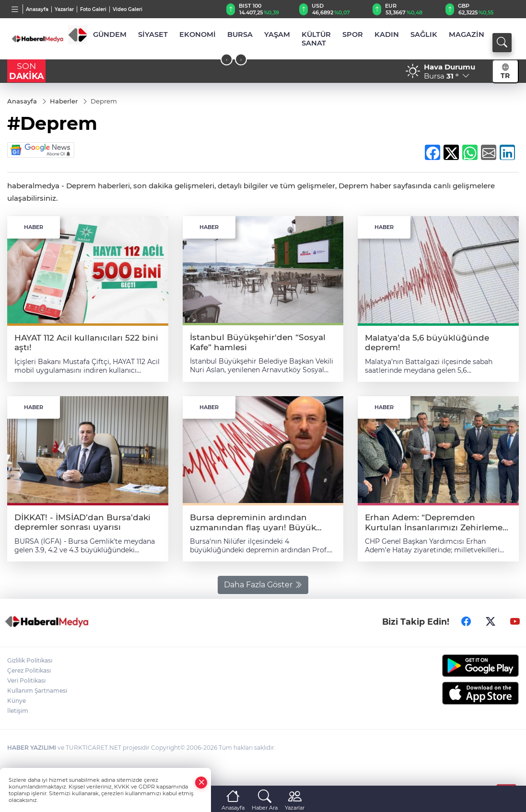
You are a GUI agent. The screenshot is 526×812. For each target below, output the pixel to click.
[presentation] (227, 60)
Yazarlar (64, 9)
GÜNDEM (110, 34)
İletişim (18, 711)
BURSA (240, 34)
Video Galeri (128, 9)
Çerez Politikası (29, 670)
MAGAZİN (467, 34)
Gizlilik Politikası (30, 660)
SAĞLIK (424, 34)
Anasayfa (37, 9)
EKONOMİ (198, 34)
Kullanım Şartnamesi (37, 691)
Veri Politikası (26, 680)
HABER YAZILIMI (32, 748)
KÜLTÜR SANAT (316, 39)
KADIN (387, 34)
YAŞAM (277, 34)
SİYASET (153, 34)
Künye (17, 701)
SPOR (353, 34)
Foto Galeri (93, 9)
